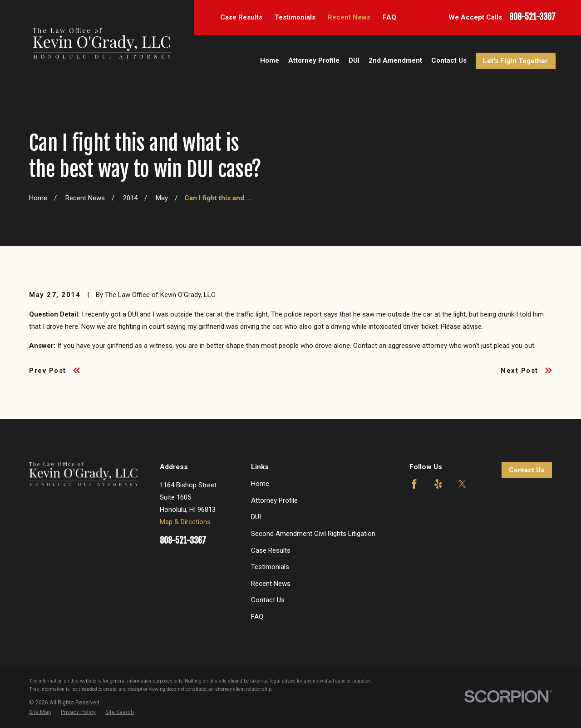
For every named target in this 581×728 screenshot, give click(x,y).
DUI (256, 517)
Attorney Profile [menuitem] (314, 60)
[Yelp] (438, 484)
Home (260, 484)
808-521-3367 (532, 17)
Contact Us (268, 600)
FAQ (389, 17)
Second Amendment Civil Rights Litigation (313, 534)
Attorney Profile (274, 500)
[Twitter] (462, 484)
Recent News (349, 17)
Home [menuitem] (270, 60)
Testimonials (295, 17)
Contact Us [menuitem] (449, 60)
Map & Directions (185, 522)
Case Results (241, 17)
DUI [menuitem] (354, 60)
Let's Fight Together (515, 61)
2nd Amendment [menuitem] (395, 60)
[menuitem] (40, 712)
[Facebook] (414, 484)
